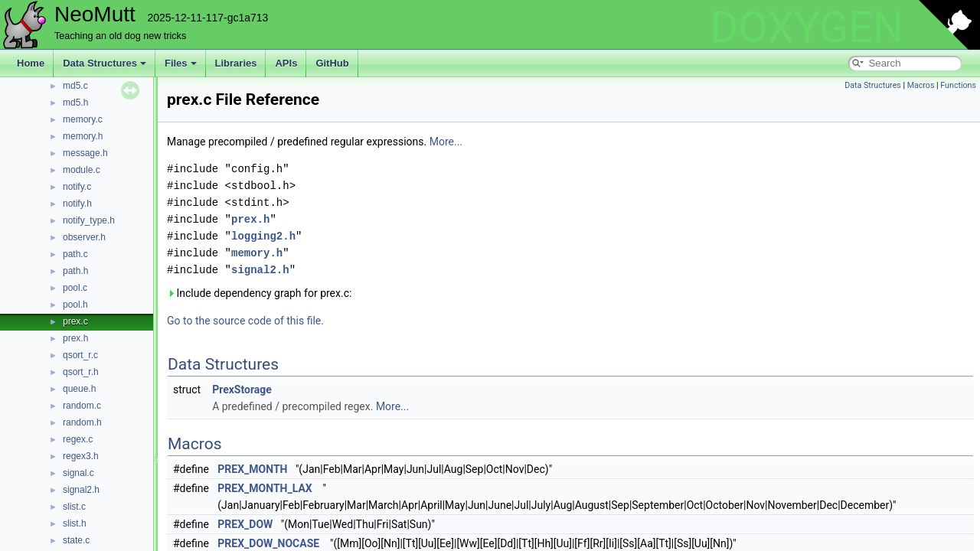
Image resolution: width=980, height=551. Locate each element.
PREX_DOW (245, 524)
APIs (286, 63)
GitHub (332, 63)
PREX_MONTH (252, 469)
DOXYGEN (807, 28)
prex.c (75, 321)
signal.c (78, 473)
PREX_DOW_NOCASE (268, 543)
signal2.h (81, 490)
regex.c (78, 439)
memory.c (83, 119)
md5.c (75, 86)
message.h (85, 153)
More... (446, 142)
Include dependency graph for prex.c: (259, 293)
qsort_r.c (80, 355)
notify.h (77, 204)
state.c (76, 540)
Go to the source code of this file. (245, 321)
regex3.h (81, 456)
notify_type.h (89, 220)
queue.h (79, 389)
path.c (75, 254)
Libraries (236, 63)
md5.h (75, 103)
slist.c (74, 507)
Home (31, 63)
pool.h (75, 305)
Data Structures (105, 63)
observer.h (84, 237)
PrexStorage (242, 390)
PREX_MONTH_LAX (265, 488)
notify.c (77, 187)
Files (181, 63)
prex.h (75, 338)
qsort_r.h (81, 372)
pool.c (75, 288)
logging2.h (263, 236)
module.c (82, 170)
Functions (958, 85)
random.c (82, 406)
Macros (921, 85)
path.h (75, 271)
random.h (82, 422)
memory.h (83, 136)
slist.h (75, 523)
